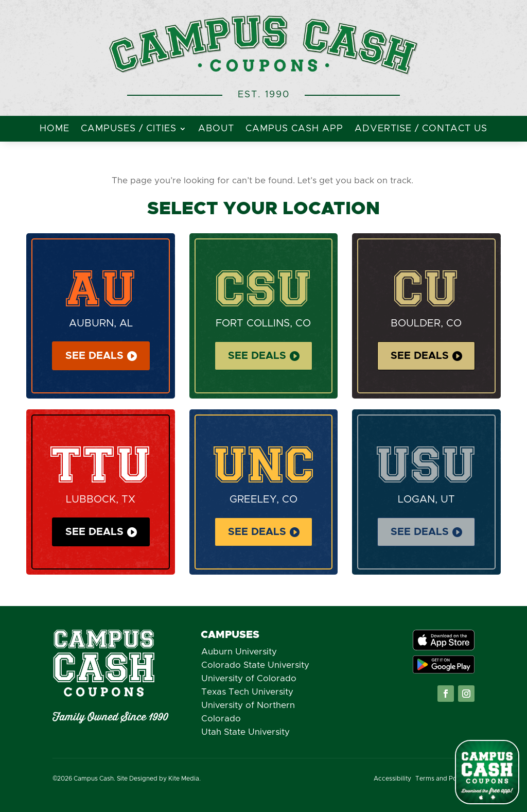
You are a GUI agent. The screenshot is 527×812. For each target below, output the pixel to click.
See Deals (94, 356)
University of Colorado (249, 678)
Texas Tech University (247, 692)
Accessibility (392, 779)
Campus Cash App (294, 129)
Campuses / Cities (129, 129)
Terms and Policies (444, 779)
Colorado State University (255, 665)
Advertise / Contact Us (421, 129)
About (216, 129)
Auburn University (239, 652)
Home (55, 129)
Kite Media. (185, 779)
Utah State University (245, 732)
